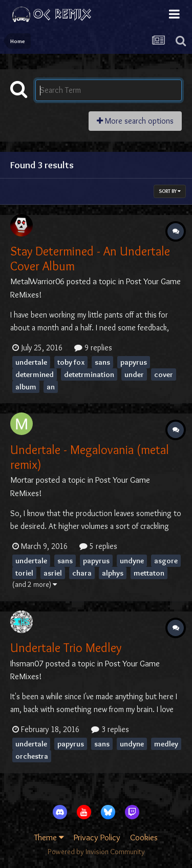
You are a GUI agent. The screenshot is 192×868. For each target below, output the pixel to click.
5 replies (98, 546)
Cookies (144, 837)
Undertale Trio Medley (66, 648)
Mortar (22, 480)
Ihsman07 (27, 663)
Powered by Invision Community (96, 852)
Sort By (170, 191)
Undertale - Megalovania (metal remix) (90, 457)
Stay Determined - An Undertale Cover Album (90, 259)
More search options (135, 121)
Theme (49, 837)
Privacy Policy (97, 837)
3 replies (110, 729)
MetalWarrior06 (37, 281)
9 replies (93, 348)
